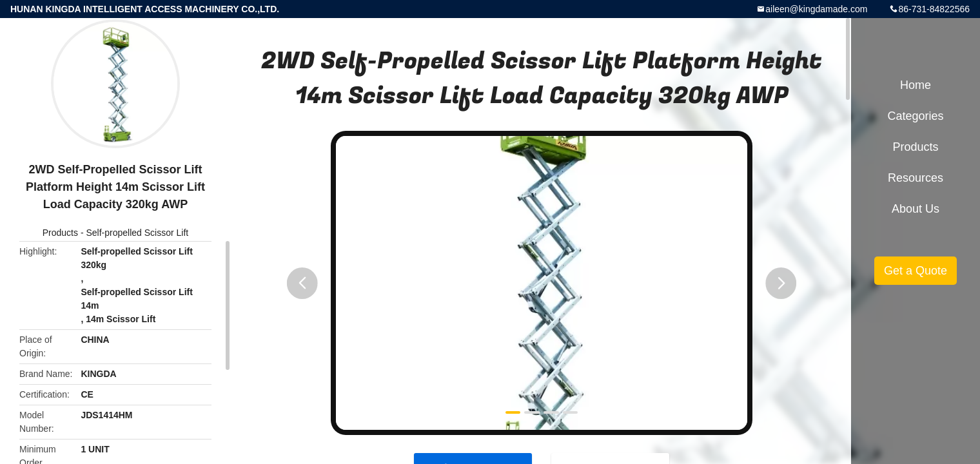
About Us (916, 209)
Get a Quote (916, 271)
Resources (916, 178)
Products (60, 233)
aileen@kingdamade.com (816, 9)
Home (916, 85)
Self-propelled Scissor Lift (137, 233)
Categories (915, 116)
